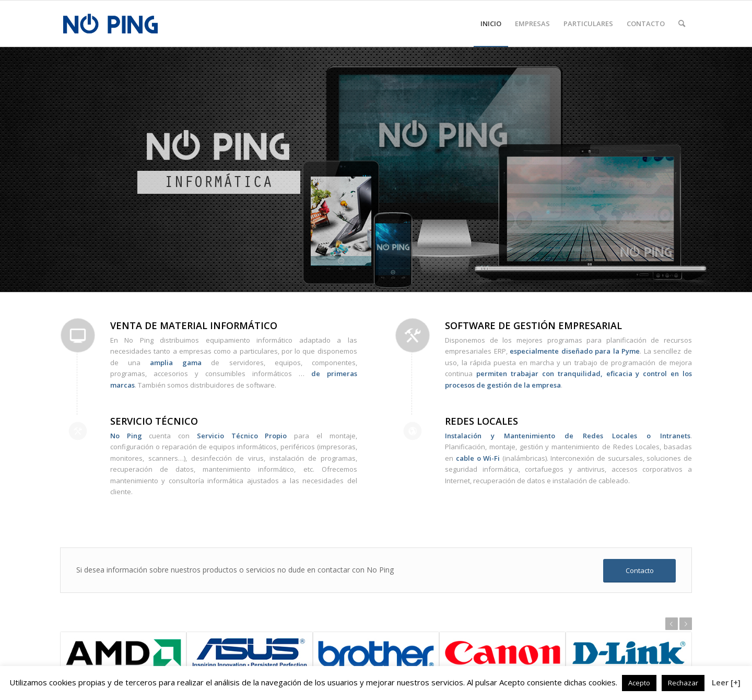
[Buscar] (682, 24)
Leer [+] (726, 682)
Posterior (686, 624)
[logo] (110, 24)
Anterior (672, 624)
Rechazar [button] (683, 683)
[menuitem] (491, 24)
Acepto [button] (639, 683)
